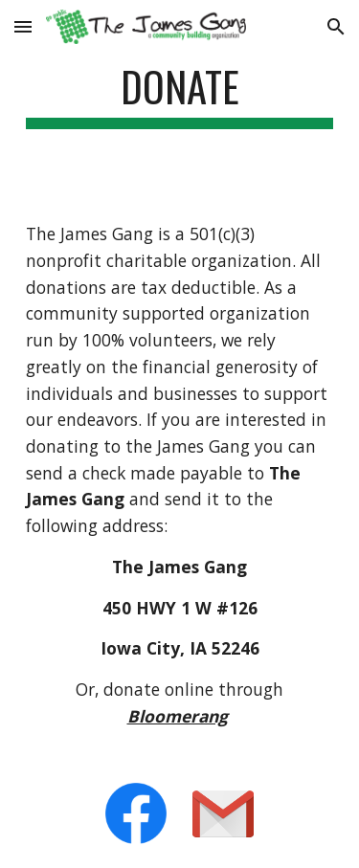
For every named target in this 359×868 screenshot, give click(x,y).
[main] (180, 95)
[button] (23, 26)
